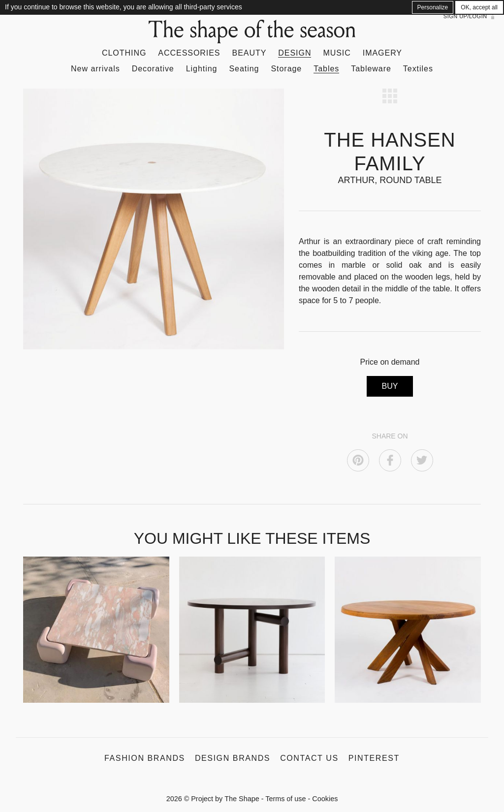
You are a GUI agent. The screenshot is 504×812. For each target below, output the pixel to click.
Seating (244, 69)
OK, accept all (479, 7)
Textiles (418, 69)
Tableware (371, 69)
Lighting (202, 69)
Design (295, 53)
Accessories (189, 53)
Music (337, 53)
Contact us (309, 758)
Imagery (382, 53)
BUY (390, 386)
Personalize (433, 7)
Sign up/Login (465, 16)
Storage (286, 69)
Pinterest (374, 758)
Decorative (153, 69)
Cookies (325, 799)
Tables (326, 69)
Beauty (250, 53)
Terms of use (285, 799)
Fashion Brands (145, 758)
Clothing (124, 53)
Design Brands (233, 758)
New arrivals (95, 69)
